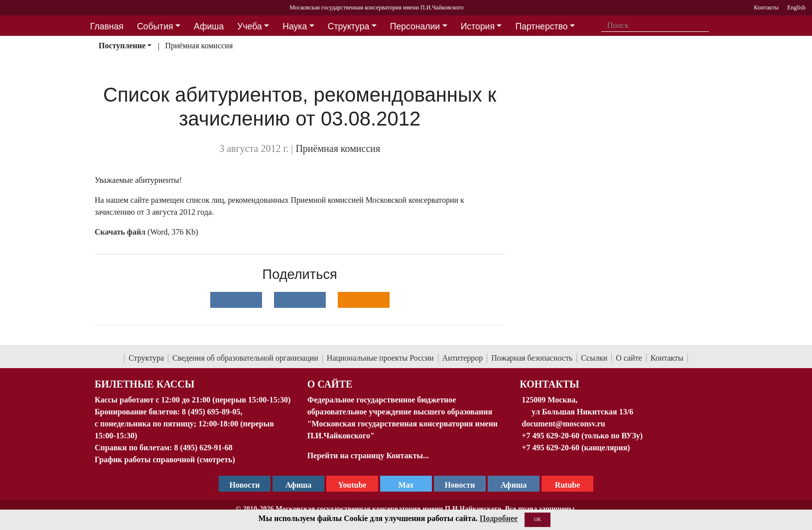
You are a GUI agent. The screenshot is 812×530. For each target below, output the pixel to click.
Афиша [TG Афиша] (299, 485)
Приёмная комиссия (199, 46)
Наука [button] (295, 26)
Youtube (352, 485)
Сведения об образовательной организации (245, 358)
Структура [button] (348, 26)
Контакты (667, 358)
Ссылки (594, 358)
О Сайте (330, 384)
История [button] (478, 26)
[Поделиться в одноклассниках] (364, 300)
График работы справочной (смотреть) (165, 460)
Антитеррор (463, 358)
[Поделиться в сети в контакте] (236, 300)
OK (538, 519)
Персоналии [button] (415, 26)
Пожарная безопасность (532, 358)
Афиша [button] (209, 26)
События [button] (155, 26)
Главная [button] (107, 26)
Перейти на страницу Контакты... (368, 456)
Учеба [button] (249, 26)
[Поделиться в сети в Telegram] (300, 300)
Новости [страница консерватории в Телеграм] (245, 485)
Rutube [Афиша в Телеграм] (568, 485)
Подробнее (499, 518)
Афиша (514, 485)
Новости (460, 485)
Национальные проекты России (380, 358)
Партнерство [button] (542, 26)
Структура (146, 358)
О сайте (629, 358)
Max (406, 485)
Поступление (122, 46)
